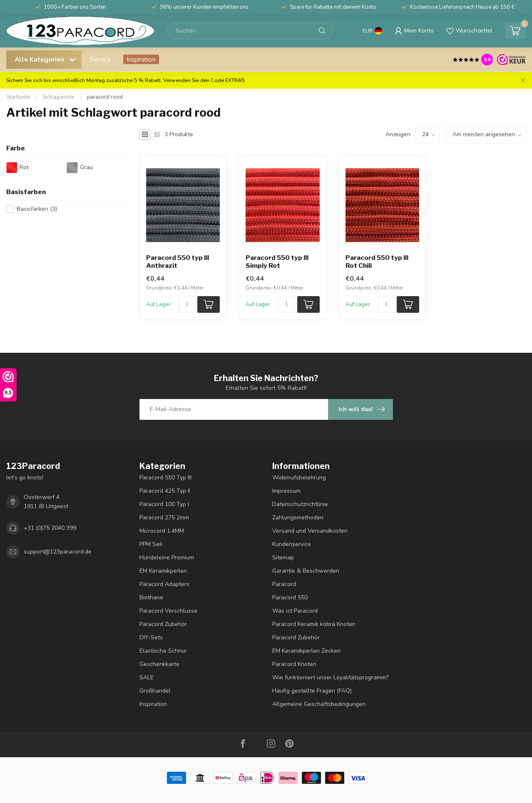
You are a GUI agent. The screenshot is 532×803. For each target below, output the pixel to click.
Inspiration (141, 59)
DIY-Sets (151, 637)
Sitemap (283, 557)
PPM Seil (151, 544)
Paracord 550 (290, 597)
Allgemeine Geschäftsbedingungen (319, 704)
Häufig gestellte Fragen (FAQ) (312, 691)
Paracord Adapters (164, 584)
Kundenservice (292, 544)
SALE (147, 677)
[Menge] (187, 304)
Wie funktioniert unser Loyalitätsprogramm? (330, 677)
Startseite (18, 97)
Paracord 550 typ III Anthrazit (178, 262)
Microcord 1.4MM (162, 531)
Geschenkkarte (159, 664)
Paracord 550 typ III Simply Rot (277, 262)
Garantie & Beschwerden (306, 571)
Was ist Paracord (295, 611)
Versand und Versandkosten (310, 531)
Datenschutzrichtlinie (300, 504)
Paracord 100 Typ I (164, 504)
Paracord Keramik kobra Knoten (314, 624)
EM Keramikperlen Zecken (306, 651)
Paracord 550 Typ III (165, 478)
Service (101, 59)
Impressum (286, 491)
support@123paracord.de (58, 552)
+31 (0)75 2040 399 (50, 528)
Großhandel (155, 691)
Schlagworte (59, 97)
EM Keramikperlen (163, 571)
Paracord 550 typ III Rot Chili (377, 262)
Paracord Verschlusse (168, 611)
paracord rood (105, 97)
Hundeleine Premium (167, 557)
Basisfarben (37, 209)
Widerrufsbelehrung (299, 478)
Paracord (284, 584)
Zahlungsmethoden (298, 517)
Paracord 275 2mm (164, 517)
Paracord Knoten (294, 664)
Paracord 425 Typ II (165, 491)
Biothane (151, 597)
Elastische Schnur (163, 651)
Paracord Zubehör (163, 624)
